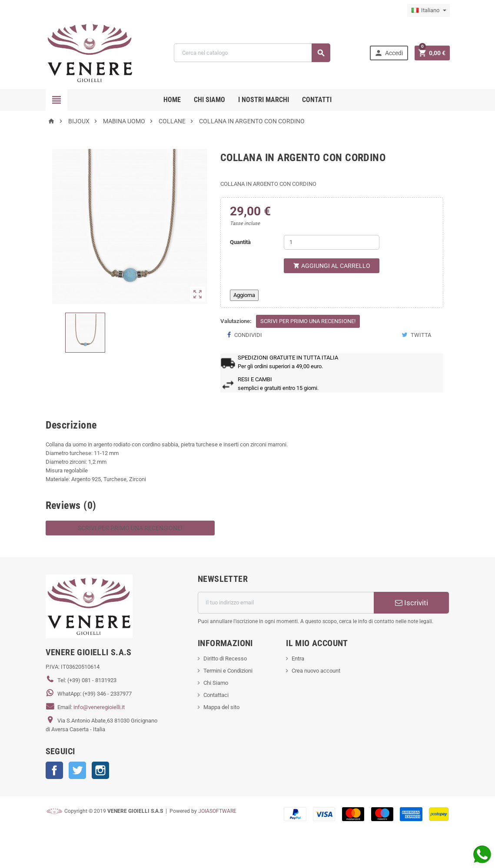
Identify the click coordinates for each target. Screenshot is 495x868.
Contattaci (216, 695)
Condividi (244, 335)
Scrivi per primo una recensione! (308, 321)
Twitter (77, 770)
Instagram (100, 770)
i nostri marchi (264, 100)
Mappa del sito (221, 707)
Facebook (54, 770)
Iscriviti (412, 603)
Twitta (416, 335)
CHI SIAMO (209, 100)
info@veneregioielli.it (99, 707)
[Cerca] (252, 53)
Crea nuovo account (316, 671)
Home (172, 100)
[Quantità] (332, 242)
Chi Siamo (216, 683)
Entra (298, 658)
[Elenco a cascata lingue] (429, 10)
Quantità (240, 242)
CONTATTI (317, 100)
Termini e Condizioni (228, 671)
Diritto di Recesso (225, 658)
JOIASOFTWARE (217, 811)
